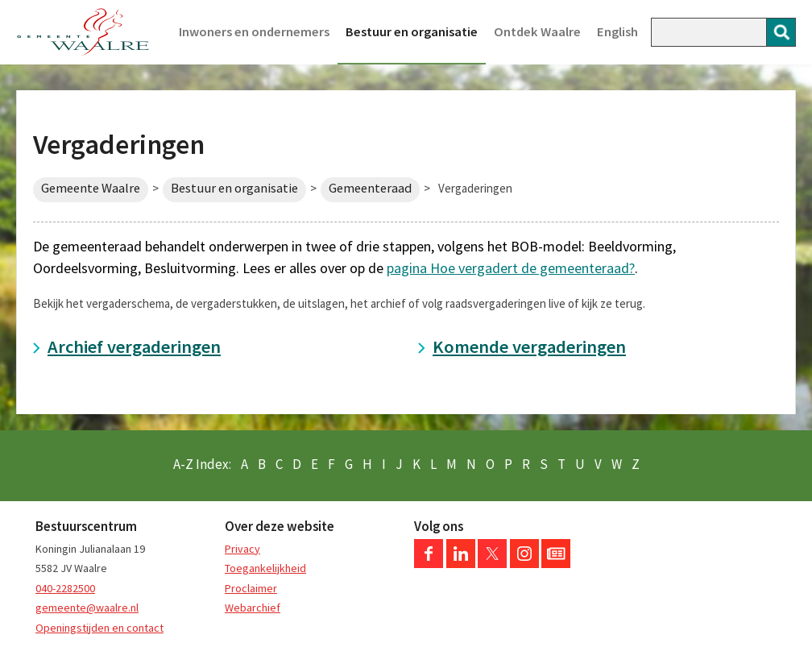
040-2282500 (65, 588)
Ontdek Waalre (537, 32)
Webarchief (253, 608)
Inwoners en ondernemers (254, 32)
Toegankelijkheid (265, 568)
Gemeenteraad (370, 188)
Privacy (242, 549)
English (617, 32)
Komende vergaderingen (529, 346)
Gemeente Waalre (91, 188)
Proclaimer (251, 588)
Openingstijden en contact (99, 628)
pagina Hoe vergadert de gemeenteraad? (511, 268)
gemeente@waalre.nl (87, 608)
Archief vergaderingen (134, 346)
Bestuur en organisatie (412, 32)
